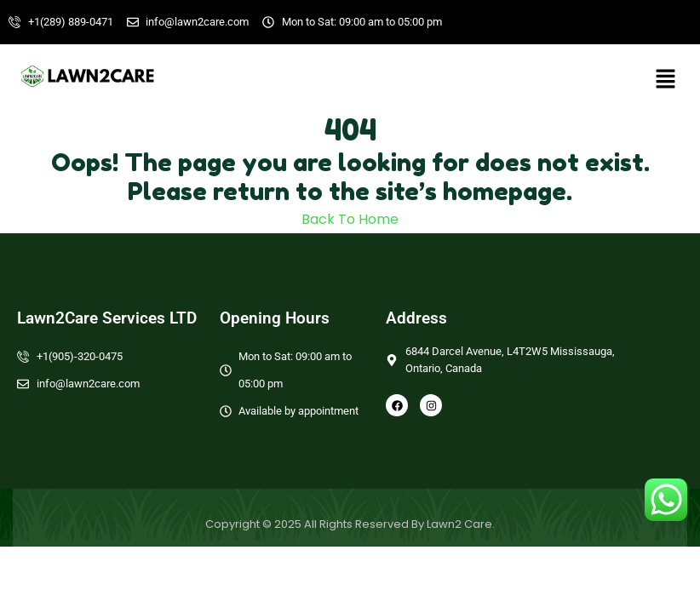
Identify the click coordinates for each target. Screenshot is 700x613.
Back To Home (350, 219)
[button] (666, 78)
